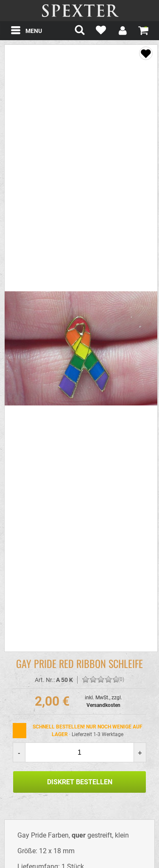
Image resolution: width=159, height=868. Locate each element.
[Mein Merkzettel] (101, 32)
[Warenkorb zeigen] (143, 30)
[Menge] (79, 752)
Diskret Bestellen (80, 782)
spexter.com (80, 11)
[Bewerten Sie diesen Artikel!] (86, 680)
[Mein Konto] (122, 32)
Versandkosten (103, 705)
